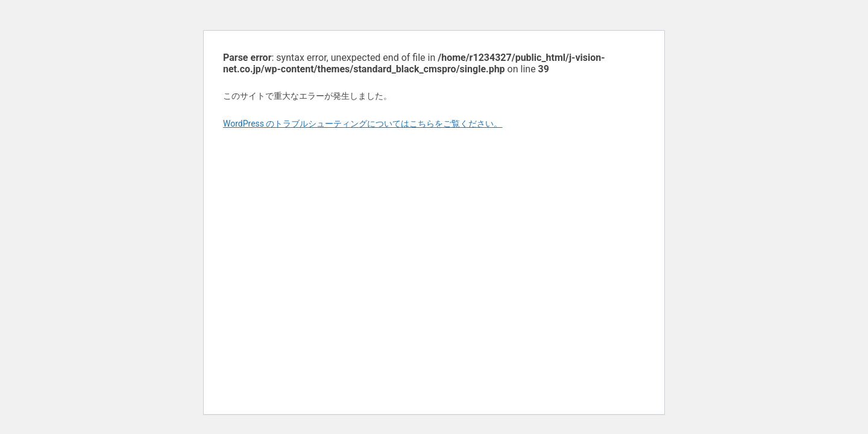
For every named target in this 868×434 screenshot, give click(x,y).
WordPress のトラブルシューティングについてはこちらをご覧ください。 (363, 124)
